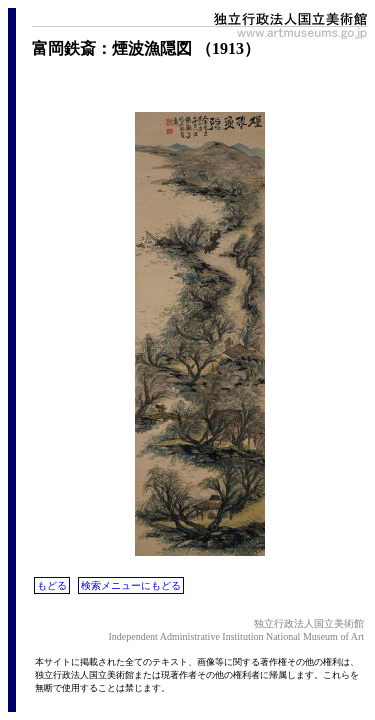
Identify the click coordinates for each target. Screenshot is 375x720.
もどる (52, 585)
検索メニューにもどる (131, 585)
